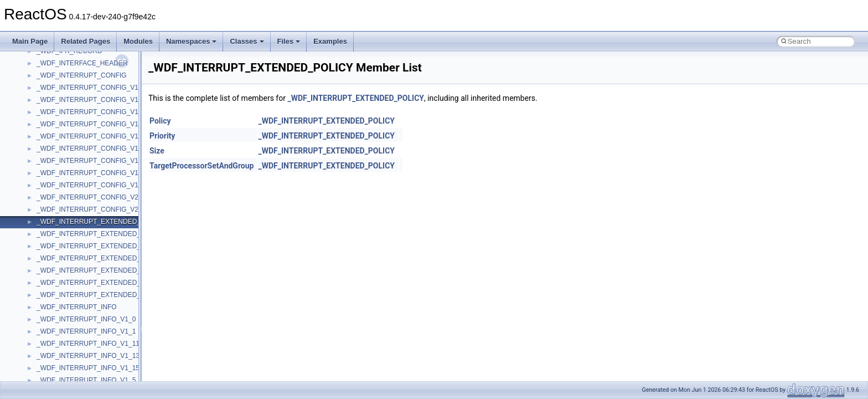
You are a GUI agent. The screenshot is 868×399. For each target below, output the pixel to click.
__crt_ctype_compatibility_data (82, 263)
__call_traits (54, 80)
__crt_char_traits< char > (73, 238)
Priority (162, 136)
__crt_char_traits (61, 226)
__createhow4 (57, 202)
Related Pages (86, 41)
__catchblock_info (63, 92)
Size (157, 151)
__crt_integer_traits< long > (77, 299)
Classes (247, 41)
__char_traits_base (65, 129)
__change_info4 (60, 116)
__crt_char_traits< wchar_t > (79, 250)
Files (289, 41)
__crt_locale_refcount (68, 372)
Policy (160, 121)
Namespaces (192, 41)
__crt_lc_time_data (64, 324)
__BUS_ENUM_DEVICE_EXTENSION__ (98, 55)
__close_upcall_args (67, 165)
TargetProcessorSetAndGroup (201, 166)
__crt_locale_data (63, 336)
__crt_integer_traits (65, 287)
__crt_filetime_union (66, 275)
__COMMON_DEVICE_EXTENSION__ (95, 177)
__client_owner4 (61, 153)
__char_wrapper (61, 141)
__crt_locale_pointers (68, 360)
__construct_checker (67, 190)
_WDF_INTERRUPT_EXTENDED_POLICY (356, 98)
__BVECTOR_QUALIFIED (76, 68)
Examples (330, 41)
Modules (138, 41)
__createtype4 (58, 214)
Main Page (30, 41)
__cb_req (50, 104)
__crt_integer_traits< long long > (84, 311)
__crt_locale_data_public (73, 348)
